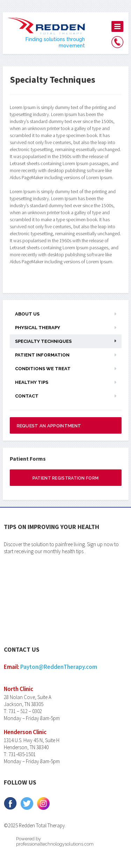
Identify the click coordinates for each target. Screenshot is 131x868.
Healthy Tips (32, 382)
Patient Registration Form (66, 478)
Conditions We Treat (43, 369)
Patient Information (42, 355)
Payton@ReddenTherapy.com (59, 667)
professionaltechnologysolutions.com (55, 844)
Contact (27, 396)
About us (27, 314)
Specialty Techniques (43, 341)
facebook (10, 803)
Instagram (43, 803)
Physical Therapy (38, 328)
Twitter (27, 803)
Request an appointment (49, 426)
